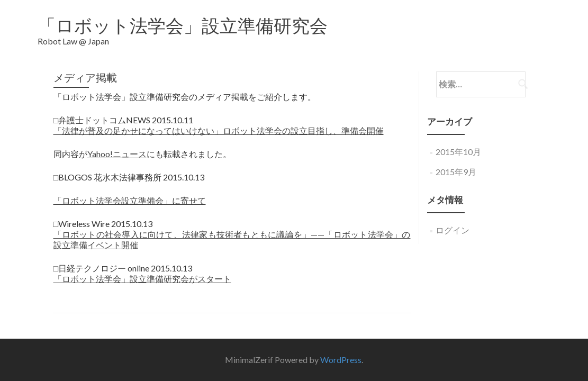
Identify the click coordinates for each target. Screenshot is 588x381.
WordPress (341, 342)
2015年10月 (458, 144)
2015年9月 (456, 164)
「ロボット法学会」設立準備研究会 (183, 25)
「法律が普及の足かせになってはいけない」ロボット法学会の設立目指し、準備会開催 (219, 123)
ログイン (453, 222)
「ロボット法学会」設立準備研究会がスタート (142, 271)
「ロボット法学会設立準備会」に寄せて (130, 192)
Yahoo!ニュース (117, 146)
